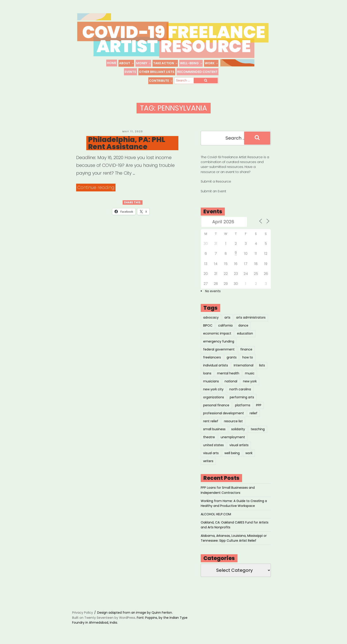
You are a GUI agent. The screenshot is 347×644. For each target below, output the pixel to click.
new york (250, 381)
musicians (211, 381)
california (225, 325)
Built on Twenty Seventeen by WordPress (104, 618)
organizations (214, 397)
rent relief (211, 421)
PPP (259, 405)
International (244, 365)
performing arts (242, 397)
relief (254, 413)
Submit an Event (213, 191)
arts (227, 317)
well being (232, 453)
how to (248, 357)
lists (262, 365)
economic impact (217, 333)
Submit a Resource (216, 182)
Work (212, 63)
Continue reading (96, 188)
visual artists (239, 445)
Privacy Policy (83, 613)
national (231, 381)
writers (208, 461)
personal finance (216, 405)
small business (214, 429)
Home (112, 63)
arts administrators (251, 317)
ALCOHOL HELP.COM (216, 514)
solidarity (238, 429)
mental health (228, 373)
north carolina (240, 389)
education (245, 333)
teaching (258, 429)
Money (144, 63)
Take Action (166, 63)
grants (232, 357)
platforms (243, 405)
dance (243, 325)
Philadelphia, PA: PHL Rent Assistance (127, 143)
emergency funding (219, 341)
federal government (219, 349)
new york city (213, 389)
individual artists (216, 365)
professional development (224, 413)
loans (207, 373)
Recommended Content (197, 72)
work (249, 453)
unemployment (233, 437)
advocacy (211, 317)
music (250, 373)
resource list (233, 421)
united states (213, 445)
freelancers (212, 357)
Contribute (161, 81)
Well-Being (191, 63)
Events (130, 72)
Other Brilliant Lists (157, 72)
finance (246, 349)
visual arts (211, 453)
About (127, 63)
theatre (209, 437)
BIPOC (208, 325)
